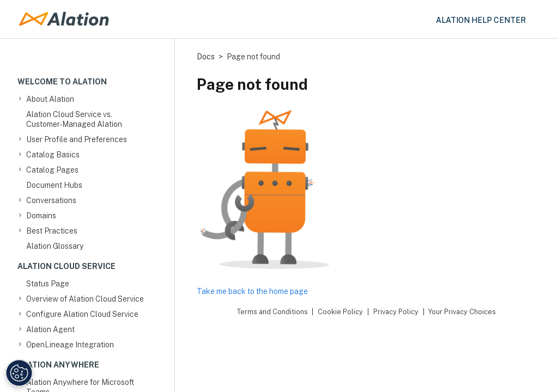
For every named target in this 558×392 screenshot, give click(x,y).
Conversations (51, 200)
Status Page (48, 284)
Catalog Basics (53, 155)
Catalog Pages (52, 170)
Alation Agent (50, 329)
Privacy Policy (396, 312)
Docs (206, 57)
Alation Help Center (481, 20)
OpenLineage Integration (70, 345)
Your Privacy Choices (462, 312)
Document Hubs (54, 185)
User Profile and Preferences (77, 139)
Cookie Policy (340, 312)
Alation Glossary (55, 246)
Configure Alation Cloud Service (82, 314)
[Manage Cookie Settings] (19, 373)
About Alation (50, 99)
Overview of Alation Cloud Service (85, 299)
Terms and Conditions (272, 312)
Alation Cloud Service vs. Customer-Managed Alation (74, 119)
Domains (41, 216)
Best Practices (52, 231)
